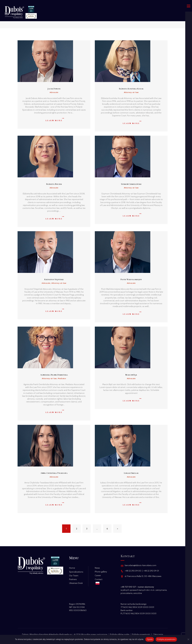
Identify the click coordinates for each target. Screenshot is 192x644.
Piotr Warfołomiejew (131, 279)
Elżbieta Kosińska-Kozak (131, 89)
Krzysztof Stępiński (54, 279)
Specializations (76, 572)
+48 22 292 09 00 (133, 571)
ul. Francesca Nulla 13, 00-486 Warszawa (143, 576)
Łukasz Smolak (131, 473)
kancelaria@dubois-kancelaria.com (140, 565)
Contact (99, 579)
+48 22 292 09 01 (151, 571)
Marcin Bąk (131, 375)
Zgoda (150, 639)
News (97, 568)
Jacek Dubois (54, 89)
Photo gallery (101, 572)
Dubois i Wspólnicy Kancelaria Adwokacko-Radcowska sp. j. (48, 634)
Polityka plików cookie (120, 634)
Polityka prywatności (141, 634)
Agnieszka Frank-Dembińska (54, 375)
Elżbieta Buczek (54, 184)
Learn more (54, 120)
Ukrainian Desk (76, 583)
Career (98, 575)
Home (72, 568)
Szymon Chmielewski (131, 184)
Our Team (74, 576)
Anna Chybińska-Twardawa (54, 473)
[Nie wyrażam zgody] (188, 639)
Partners (73, 579)
